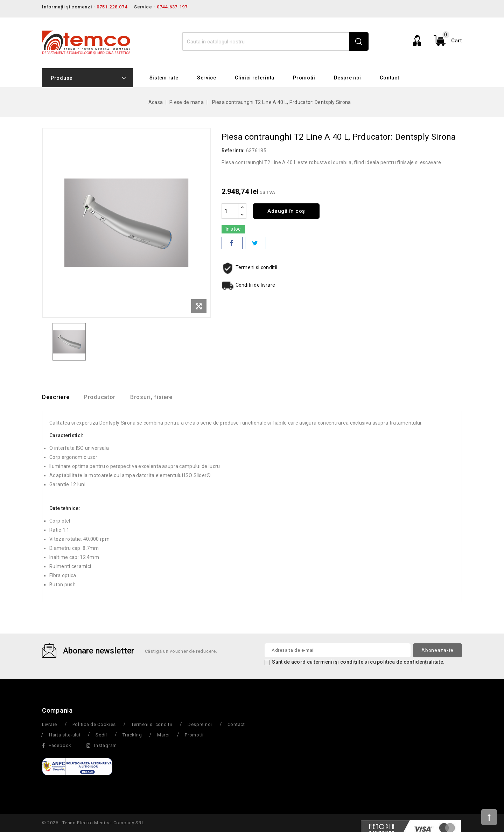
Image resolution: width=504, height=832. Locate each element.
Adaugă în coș (288, 211)
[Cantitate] (230, 211)
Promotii (304, 78)
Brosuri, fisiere (159, 397)
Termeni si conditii (152, 725)
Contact (389, 78)
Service (207, 78)
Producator (104, 397)
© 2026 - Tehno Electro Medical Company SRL (93, 823)
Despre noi (348, 78)
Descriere (56, 397)
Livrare (50, 725)
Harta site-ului (65, 735)
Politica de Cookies (94, 725)
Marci (163, 735)
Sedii (101, 735)
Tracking (132, 735)
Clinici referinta (255, 78)
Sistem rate (164, 78)
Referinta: (233, 151)
